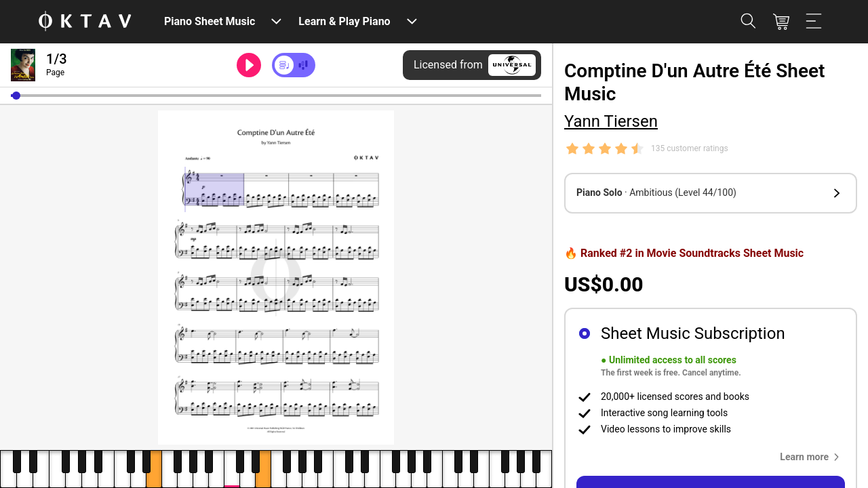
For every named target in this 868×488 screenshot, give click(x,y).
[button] (16, 96)
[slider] (276, 96)
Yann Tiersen (611, 121)
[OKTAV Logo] (85, 22)
